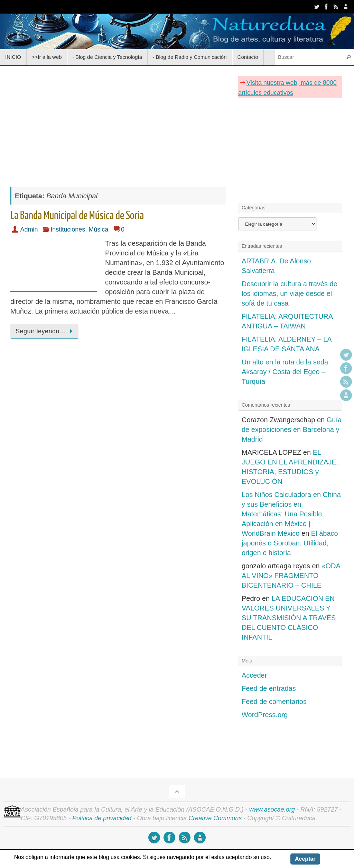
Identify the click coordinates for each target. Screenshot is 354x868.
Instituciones (68, 229)
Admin (29, 229)
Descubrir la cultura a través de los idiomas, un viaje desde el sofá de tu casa (290, 293)
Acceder (254, 675)
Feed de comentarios (274, 702)
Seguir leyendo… (46, 331)
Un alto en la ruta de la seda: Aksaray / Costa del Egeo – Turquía (286, 372)
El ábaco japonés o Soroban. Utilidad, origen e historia (290, 543)
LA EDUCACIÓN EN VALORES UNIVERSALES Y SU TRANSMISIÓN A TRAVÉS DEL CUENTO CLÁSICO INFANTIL (289, 618)
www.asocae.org (272, 810)
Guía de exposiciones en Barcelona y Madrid (292, 430)
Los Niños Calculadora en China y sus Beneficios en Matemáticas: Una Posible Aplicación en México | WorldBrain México (291, 514)
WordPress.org (265, 715)
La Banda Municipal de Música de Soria (77, 216)
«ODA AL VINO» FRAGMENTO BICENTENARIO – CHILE (291, 576)
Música (98, 229)
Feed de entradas (269, 688)
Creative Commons (215, 818)
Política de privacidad (102, 818)
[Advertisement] (118, 123)
